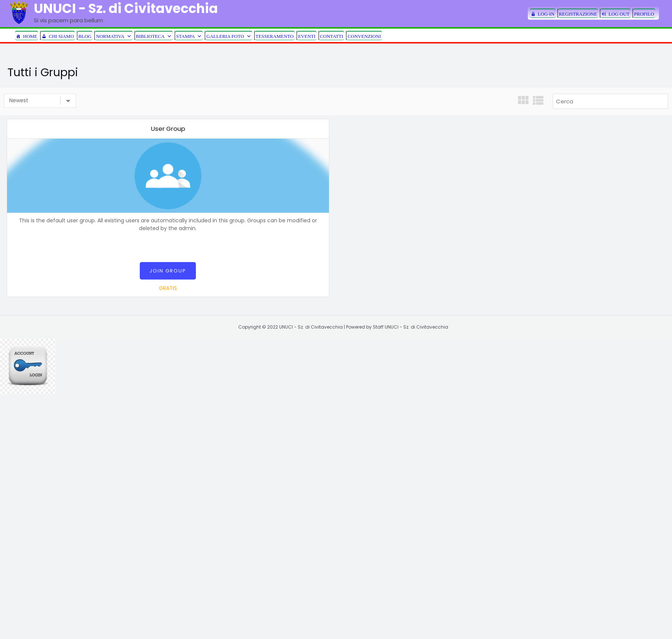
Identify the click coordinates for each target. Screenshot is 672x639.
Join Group (168, 271)
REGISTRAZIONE (578, 14)
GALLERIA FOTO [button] (229, 36)
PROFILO (644, 14)
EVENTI (307, 36)
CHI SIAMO (61, 36)
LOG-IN (546, 14)
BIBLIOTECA (154, 36)
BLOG (85, 36)
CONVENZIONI (364, 36)
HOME (30, 36)
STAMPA (189, 36)
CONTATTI (332, 36)
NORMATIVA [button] (114, 36)
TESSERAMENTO (275, 36)
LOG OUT (619, 14)
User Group (168, 129)
